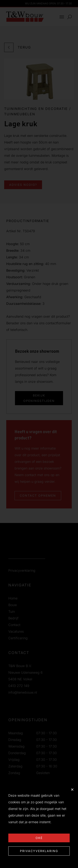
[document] (39, 434)
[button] (72, 790)
